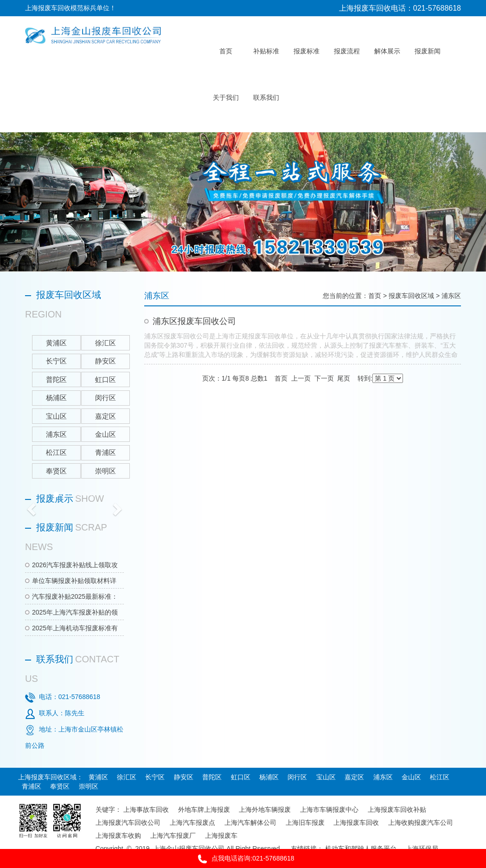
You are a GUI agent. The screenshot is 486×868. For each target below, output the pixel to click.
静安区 (184, 777)
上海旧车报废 (305, 823)
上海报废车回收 (356, 823)
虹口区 (241, 777)
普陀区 (212, 777)
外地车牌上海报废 (204, 810)
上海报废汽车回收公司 (128, 823)
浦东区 (451, 296)
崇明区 (89, 786)
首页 (375, 296)
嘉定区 (354, 777)
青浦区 (32, 786)
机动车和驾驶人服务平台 (361, 849)
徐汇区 (127, 777)
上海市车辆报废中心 (329, 810)
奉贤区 (60, 786)
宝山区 (326, 777)
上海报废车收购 (118, 836)
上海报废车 (221, 836)
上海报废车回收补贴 (397, 810)
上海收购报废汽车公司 (421, 823)
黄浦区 (98, 777)
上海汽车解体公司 (250, 823)
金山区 (411, 777)
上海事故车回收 (146, 810)
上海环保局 (422, 849)
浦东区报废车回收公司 (194, 321)
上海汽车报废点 (192, 823)
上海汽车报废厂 (173, 836)
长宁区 (155, 777)
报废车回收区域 (411, 296)
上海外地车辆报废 (265, 810)
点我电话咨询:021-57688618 (243, 859)
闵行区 (297, 777)
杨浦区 (269, 777)
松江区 (440, 777)
